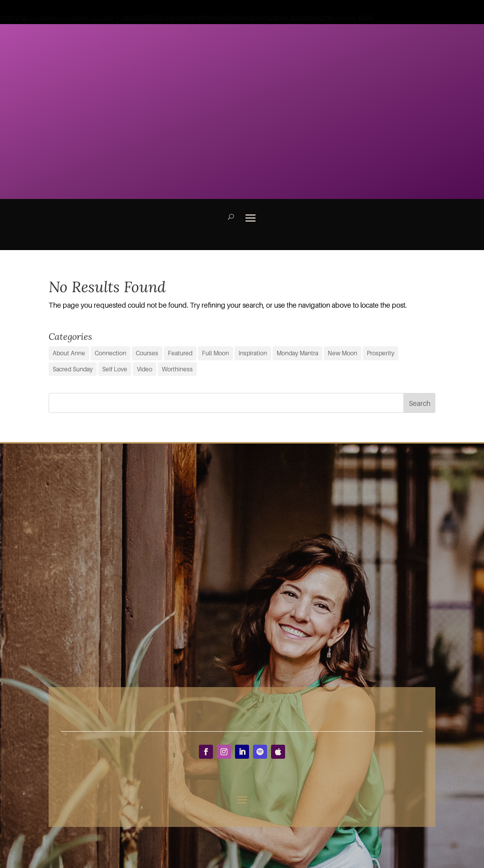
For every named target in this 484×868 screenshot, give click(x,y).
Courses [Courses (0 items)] (147, 353)
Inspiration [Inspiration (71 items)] (253, 353)
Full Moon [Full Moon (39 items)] (215, 353)
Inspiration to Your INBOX (338, 44)
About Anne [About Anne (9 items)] (69, 353)
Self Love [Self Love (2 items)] (115, 369)
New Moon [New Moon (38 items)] (342, 353)
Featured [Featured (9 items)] (180, 353)
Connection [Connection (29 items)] (110, 353)
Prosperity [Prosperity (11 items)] (381, 353)
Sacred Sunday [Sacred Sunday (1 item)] (73, 369)
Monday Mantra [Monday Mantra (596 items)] (297, 353)
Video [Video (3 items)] (145, 369)
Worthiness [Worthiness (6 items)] (177, 369)
